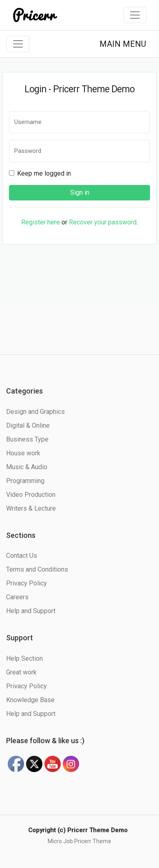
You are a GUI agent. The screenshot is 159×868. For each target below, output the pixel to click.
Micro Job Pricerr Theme (79, 841)
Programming (25, 481)
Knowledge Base (30, 700)
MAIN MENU (123, 44)
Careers (17, 597)
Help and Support (31, 611)
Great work (21, 672)
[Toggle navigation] (135, 15)
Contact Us (22, 556)
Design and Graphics (35, 412)
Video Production (31, 495)
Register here (41, 222)
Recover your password (103, 222)
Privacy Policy (26, 583)
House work (23, 453)
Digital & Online (28, 425)
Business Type (27, 439)
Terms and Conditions (37, 569)
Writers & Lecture (31, 508)
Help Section (24, 658)
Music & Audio (27, 467)
